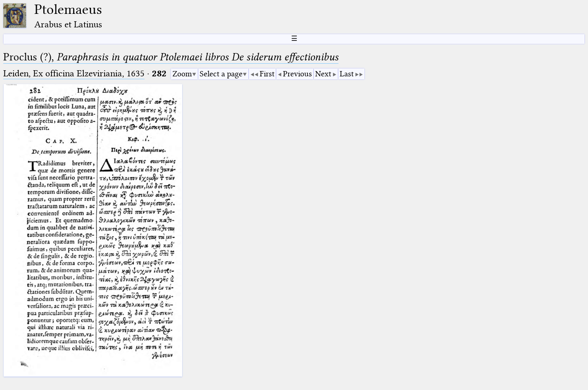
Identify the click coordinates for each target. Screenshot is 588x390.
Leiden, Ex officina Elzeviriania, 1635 (74, 73)
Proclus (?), (171, 57)
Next (323, 74)
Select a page (221, 74)
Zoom (182, 74)
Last (347, 74)
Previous (297, 74)
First (267, 74)
